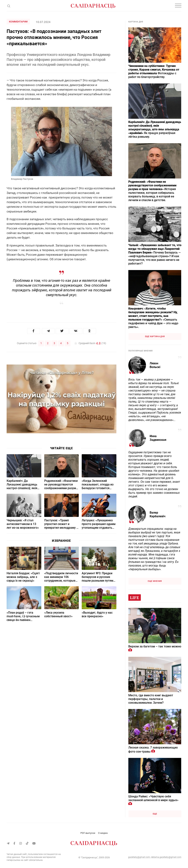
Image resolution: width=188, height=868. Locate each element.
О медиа (103, 833)
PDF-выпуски (88, 833)
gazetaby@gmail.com (139, 857)
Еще (155, 814)
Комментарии (18, 22)
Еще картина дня (155, 336)
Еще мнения (155, 581)
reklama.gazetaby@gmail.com (166, 857)
